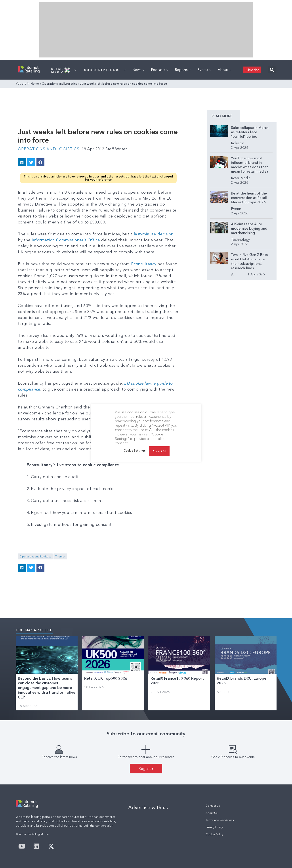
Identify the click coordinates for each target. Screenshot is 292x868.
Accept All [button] (159, 451)
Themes (60, 556)
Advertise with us (148, 807)
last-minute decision (154, 234)
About (224, 70)
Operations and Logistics (59, 84)
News (138, 70)
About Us (212, 813)
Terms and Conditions (220, 820)
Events (204, 70)
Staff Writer (116, 149)
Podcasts (160, 70)
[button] (272, 70)
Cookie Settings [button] (135, 450)
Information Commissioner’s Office (66, 240)
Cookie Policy (214, 834)
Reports (183, 70)
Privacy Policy (214, 827)
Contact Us (213, 806)
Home (35, 84)
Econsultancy (144, 264)
